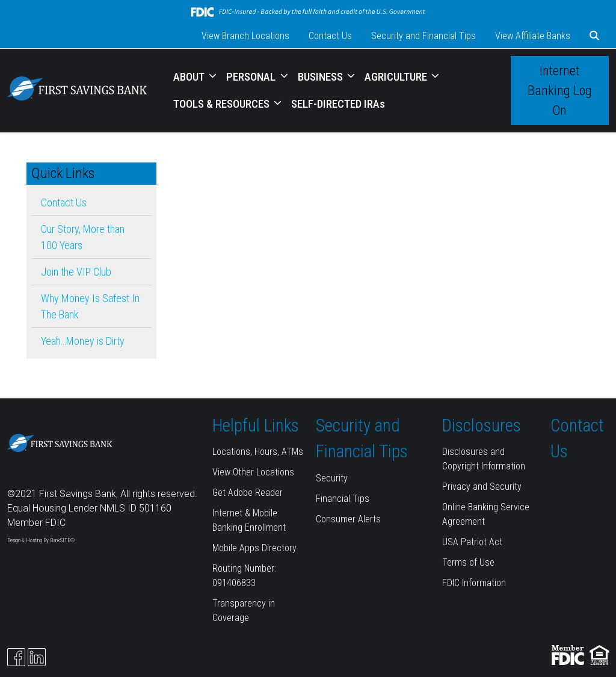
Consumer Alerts (348, 519)
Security (332, 478)
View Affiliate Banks (533, 36)
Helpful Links (256, 425)
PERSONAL (252, 77)
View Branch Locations (245, 36)
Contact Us (330, 36)
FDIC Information (474, 583)
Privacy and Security (482, 487)
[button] (594, 36)
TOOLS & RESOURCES (223, 104)
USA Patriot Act (472, 542)
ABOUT (190, 77)
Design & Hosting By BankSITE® (41, 540)
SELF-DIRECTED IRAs (338, 104)
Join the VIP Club (76, 272)
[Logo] (77, 91)
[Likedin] (37, 657)
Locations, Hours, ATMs (258, 452)
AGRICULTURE (397, 77)
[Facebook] (16, 657)
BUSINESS (322, 77)
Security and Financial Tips (423, 36)
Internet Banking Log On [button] (560, 91)
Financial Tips (343, 499)
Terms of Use (468, 562)
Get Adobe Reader (248, 493)
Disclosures (482, 425)
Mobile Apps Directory (254, 548)
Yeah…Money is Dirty (83, 341)
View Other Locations (253, 472)
